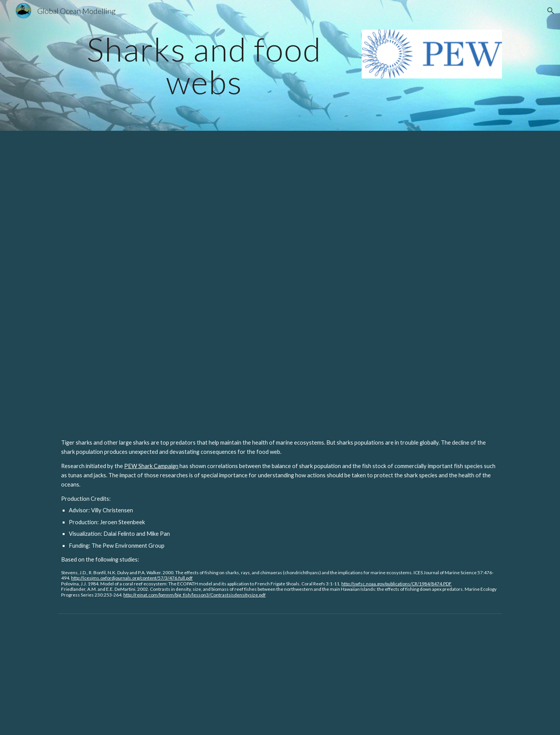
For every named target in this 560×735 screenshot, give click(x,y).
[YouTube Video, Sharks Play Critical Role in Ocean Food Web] (280, 278)
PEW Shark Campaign (151, 466)
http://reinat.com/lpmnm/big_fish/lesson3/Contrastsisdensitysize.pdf (194, 595)
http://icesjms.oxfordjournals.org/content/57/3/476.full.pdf (132, 578)
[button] (551, 11)
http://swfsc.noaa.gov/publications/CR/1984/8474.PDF (396, 584)
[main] (204, 66)
